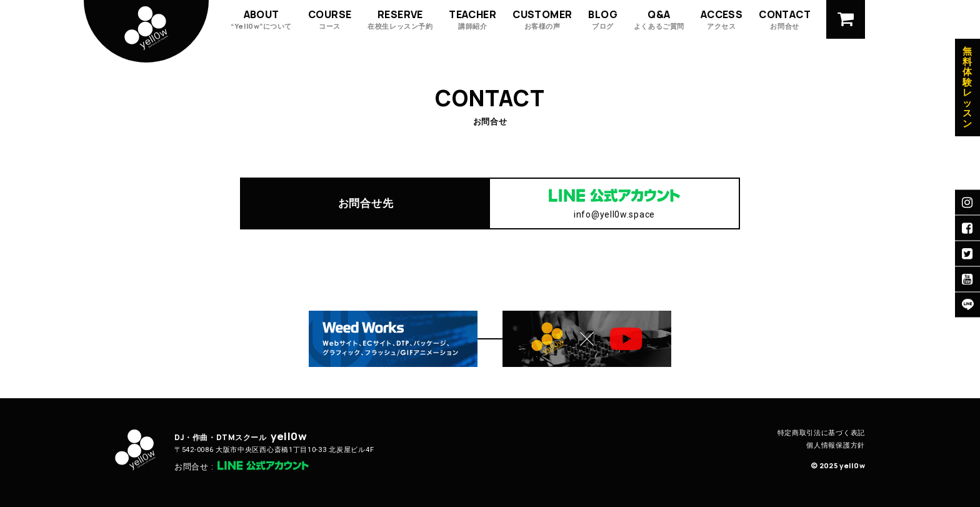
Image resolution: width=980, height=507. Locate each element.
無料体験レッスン (967, 88)
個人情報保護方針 (836, 445)
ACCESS (722, 19)
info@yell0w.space (614, 214)
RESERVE (400, 19)
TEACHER (472, 19)
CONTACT (785, 19)
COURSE (330, 19)
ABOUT (261, 19)
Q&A (659, 19)
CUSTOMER (542, 19)
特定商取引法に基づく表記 (821, 433)
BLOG (603, 19)
